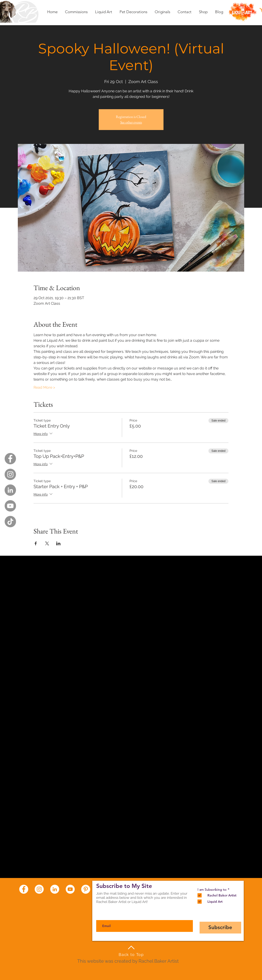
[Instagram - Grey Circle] (10, 474)
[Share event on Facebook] (36, 543)
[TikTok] (10, 522)
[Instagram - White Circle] (39, 889)
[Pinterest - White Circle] (86, 889)
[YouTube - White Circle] (70, 889)
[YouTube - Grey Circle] (10, 506)
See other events (131, 122)
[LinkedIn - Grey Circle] (10, 490)
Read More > (44, 387)
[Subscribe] (220, 928)
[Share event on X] (47, 543)
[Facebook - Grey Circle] (10, 459)
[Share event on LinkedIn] (58, 543)
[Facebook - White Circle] (24, 889)
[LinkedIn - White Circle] (55, 889)
